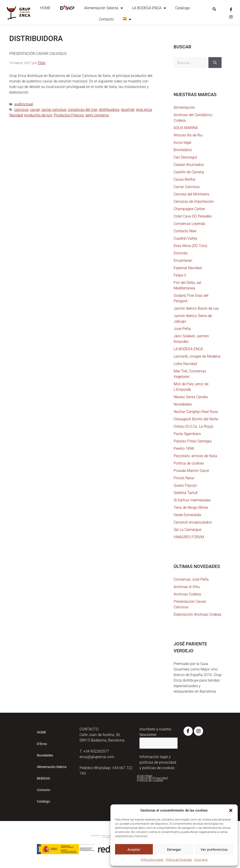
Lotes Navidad (185, 364)
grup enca (144, 110)
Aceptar (134, 849)
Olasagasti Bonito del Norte (196, 419)
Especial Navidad (188, 268)
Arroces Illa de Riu (188, 135)
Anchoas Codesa (187, 594)
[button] (231, 810)
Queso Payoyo (185, 485)
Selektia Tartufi (186, 493)
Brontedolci (183, 150)
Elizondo (181, 253)
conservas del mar (83, 110)
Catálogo (183, 8)
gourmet (128, 110)
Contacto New (185, 231)
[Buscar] (215, 63)
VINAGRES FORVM (189, 537)
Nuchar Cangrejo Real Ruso (196, 412)
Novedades (183, 404)
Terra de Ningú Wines (191, 508)
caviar (35, 110)
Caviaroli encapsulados (193, 522)
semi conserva (97, 115)
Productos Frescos (69, 115)
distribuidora (109, 110)
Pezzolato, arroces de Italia (195, 456)
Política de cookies (152, 860)
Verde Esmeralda (187, 515)
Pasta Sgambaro (187, 434)
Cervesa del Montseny (191, 194)
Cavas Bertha (184, 179)
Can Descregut (185, 157)
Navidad (16, 115)
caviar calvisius (54, 110)
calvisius (21, 110)
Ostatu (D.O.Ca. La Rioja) (193, 426)
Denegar (174, 849)
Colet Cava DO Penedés (193, 216)
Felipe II (180, 275)
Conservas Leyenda (189, 224)
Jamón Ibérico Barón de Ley (196, 308)
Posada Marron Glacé (191, 471)
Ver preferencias (214, 849)
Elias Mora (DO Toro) (190, 246)
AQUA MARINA (186, 128)
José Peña (182, 329)
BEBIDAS (43, 778)
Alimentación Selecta (104, 8)
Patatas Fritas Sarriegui (193, 441)
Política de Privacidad (179, 860)
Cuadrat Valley (185, 238)
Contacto (106, 19)
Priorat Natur (184, 478)
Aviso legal (201, 860)
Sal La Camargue (187, 530)
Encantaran (183, 260)
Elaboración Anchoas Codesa (197, 614)
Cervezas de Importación (194, 202)
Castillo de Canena (189, 172)
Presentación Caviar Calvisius (38, 54)
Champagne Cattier (189, 209)
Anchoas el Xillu (187, 587)
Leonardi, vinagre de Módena (197, 356)
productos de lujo (38, 115)
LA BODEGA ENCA (149, 8)
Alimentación (184, 107)
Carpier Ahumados (189, 165)
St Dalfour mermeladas (192, 500)
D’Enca (42, 744)
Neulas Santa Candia (191, 397)
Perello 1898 (184, 449)
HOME (45, 8)
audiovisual (24, 104)
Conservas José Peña (191, 579)
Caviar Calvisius (187, 187)
